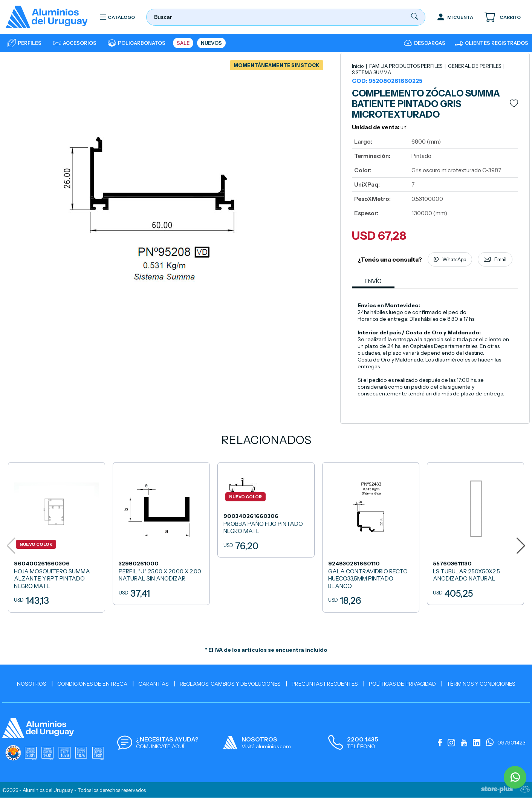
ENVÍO (374, 281)
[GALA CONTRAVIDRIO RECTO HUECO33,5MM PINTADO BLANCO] (371, 538)
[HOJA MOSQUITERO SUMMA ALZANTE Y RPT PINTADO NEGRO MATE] (57, 538)
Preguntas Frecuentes (325, 684)
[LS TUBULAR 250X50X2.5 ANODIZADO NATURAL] (475, 534)
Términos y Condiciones (481, 684)
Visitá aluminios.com (266, 746)
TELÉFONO (361, 746)
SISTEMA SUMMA (371, 72)
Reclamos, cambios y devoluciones (230, 684)
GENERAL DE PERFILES (475, 66)
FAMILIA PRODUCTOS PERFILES (406, 66)
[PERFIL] (161, 534)
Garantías (154, 684)
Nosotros (32, 684)
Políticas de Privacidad (402, 684)
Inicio (358, 66)
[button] (521, 546)
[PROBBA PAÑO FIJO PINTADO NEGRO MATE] (266, 510)
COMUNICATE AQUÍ (160, 746)
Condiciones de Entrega (92, 684)
